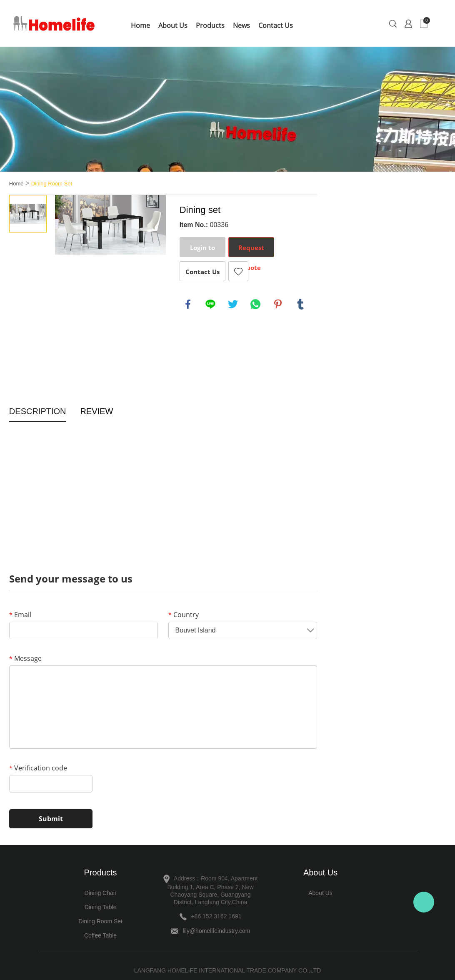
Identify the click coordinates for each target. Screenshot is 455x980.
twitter (233, 304)
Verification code (38, 768)
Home (140, 25)
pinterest (278, 304)
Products (210, 25)
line (210, 304)
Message (25, 658)
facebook (188, 304)
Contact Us (276, 25)
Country (184, 615)
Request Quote (251, 250)
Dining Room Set (52, 184)
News (241, 25)
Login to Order (202, 250)
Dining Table (101, 907)
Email (20, 615)
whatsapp (255, 304)
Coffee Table (100, 935)
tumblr (300, 304)
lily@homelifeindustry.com (217, 931)
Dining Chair (101, 893)
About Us (173, 25)
